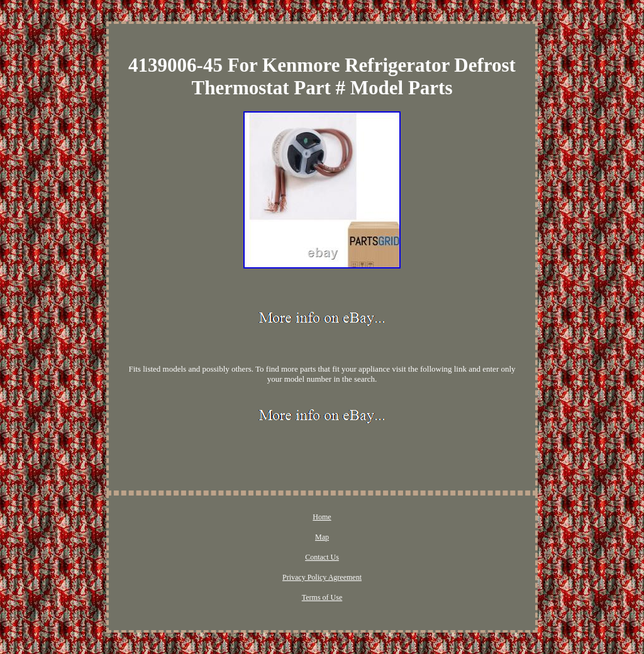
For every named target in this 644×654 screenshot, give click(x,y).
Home (322, 517)
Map (322, 537)
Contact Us (322, 557)
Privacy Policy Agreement (322, 577)
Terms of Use (322, 597)
